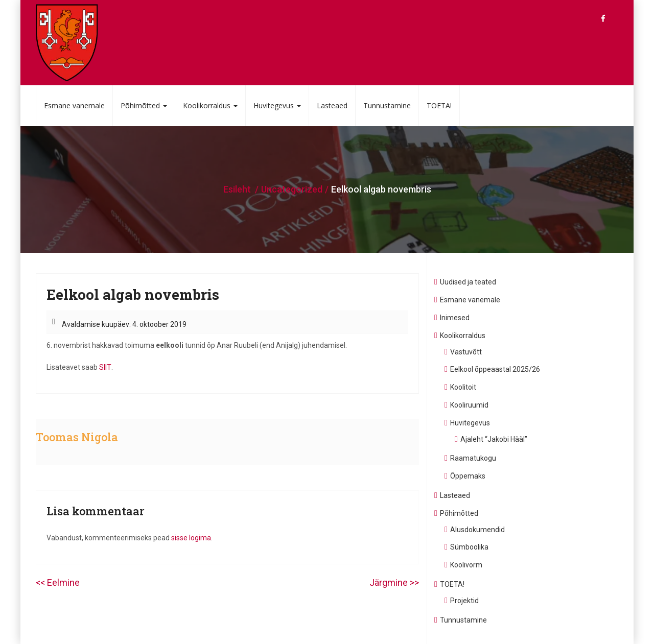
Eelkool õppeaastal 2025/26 (495, 369)
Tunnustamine (387, 105)
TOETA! (439, 105)
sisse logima (191, 538)
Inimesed (455, 318)
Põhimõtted (144, 105)
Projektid (464, 601)
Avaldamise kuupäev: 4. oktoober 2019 (124, 324)
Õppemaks (468, 476)
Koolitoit (463, 387)
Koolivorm (466, 565)
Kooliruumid (469, 405)
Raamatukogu (473, 458)
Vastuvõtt (466, 352)
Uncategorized (292, 189)
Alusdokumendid (477, 530)
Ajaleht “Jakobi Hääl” (494, 439)
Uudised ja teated (468, 282)
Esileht (237, 189)
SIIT (105, 367)
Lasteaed (332, 105)
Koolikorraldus (210, 105)
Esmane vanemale (74, 105)
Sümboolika (469, 547)
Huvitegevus (277, 105)
